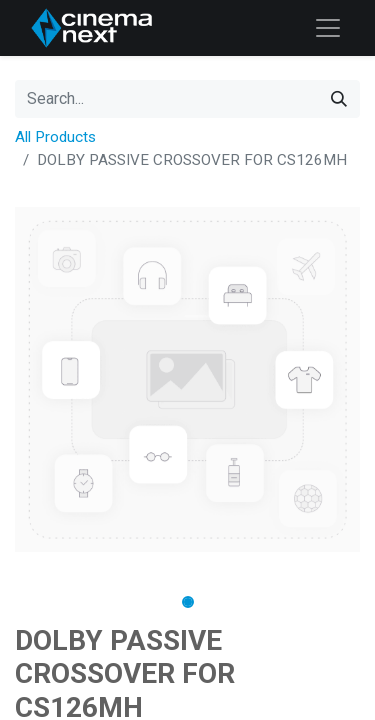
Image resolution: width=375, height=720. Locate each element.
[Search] (339, 99)
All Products (55, 137)
